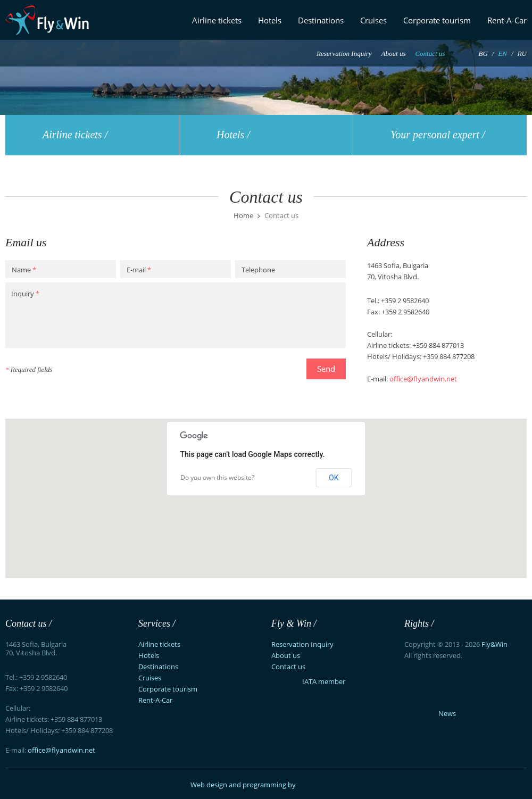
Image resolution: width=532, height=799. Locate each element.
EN (502, 53)
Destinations (321, 20)
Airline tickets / (75, 135)
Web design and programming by (243, 785)
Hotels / (233, 135)
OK (334, 478)
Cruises (373, 20)
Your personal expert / (438, 135)
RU (522, 53)
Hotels (270, 20)
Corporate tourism (437, 20)
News (447, 713)
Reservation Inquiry (344, 53)
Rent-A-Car (507, 20)
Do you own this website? (217, 477)
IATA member (308, 682)
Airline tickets (217, 20)
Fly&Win (494, 644)
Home (243, 216)
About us (394, 53)
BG (483, 53)
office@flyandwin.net (423, 379)
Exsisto (320, 782)
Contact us (430, 53)
